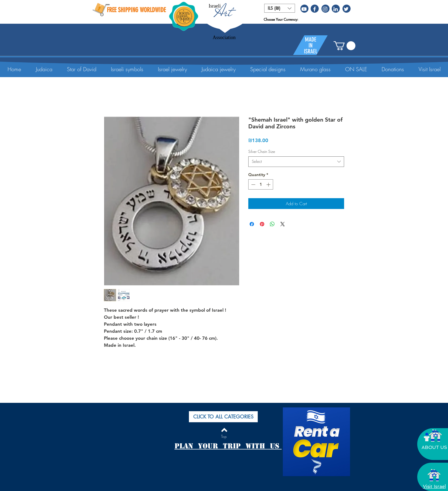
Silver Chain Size (262, 151)
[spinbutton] (261, 185)
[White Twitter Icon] (346, 9)
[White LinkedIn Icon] (336, 9)
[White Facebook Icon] (315, 9)
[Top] (224, 437)
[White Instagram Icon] (325, 9)
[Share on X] (283, 224)
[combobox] (296, 162)
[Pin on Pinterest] (262, 224)
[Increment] (269, 185)
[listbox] (280, 8)
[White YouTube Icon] (304, 9)
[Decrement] (253, 185)
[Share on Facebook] (252, 224)
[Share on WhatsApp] (272, 224)
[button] (280, 8)
